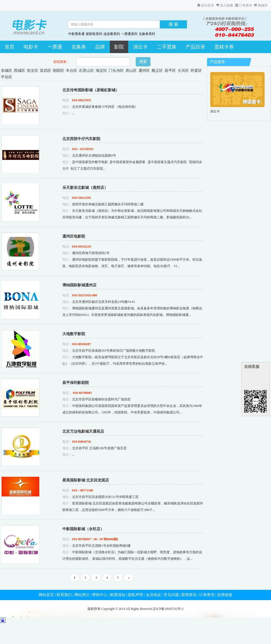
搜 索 (173, 24)
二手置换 (167, 47)
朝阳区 (59, 71)
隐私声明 (135, 595)
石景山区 (86, 71)
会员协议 (153, 595)
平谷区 (7, 77)
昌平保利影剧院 (76, 383)
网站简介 (82, 595)
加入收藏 (225, 5)
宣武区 (46, 71)
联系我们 (64, 595)
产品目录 (195, 47)
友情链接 (225, 595)
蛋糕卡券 (224, 47)
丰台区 (72, 71)
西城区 (20, 71)
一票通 (55, 47)
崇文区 (33, 71)
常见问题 (171, 595)
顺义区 (157, 71)
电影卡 (31, 47)
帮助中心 (100, 595)
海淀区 (101, 71)
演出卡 (140, 47)
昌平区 (170, 71)
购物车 (261, 5)
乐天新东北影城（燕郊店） (85, 188)
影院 (119, 47)
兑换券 (79, 47)
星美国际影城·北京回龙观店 (86, 480)
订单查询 (243, 5)
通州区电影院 (74, 236)
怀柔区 (196, 71)
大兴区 (183, 71)
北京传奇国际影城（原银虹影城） (91, 90)
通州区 (144, 71)
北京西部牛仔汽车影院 (81, 139)
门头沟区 (116, 71)
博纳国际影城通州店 (79, 285)
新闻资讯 (189, 595)
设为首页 (206, 5)
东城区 (7, 71)
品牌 (100, 47)
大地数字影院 (74, 334)
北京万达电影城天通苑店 (83, 431)
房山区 (131, 71)
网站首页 (46, 595)
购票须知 (118, 595)
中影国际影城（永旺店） (83, 529)
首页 (9, 47)
